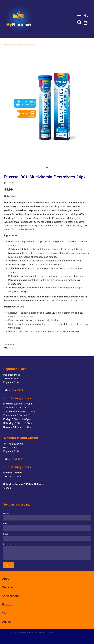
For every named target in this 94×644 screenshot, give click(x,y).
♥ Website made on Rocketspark (41, 632)
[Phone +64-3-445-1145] (86, 16)
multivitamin (12, 348)
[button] (79, 22)
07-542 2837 (16, 459)
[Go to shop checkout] (86, 22)
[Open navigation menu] (79, 16)
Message (7, 544)
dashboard (24, 632)
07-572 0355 (16, 390)
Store (6, 45)
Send (9, 565)
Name (6, 513)
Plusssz (32, 45)
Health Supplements (19, 45)
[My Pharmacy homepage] (40, 19)
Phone (6, 524)
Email (6, 534)
